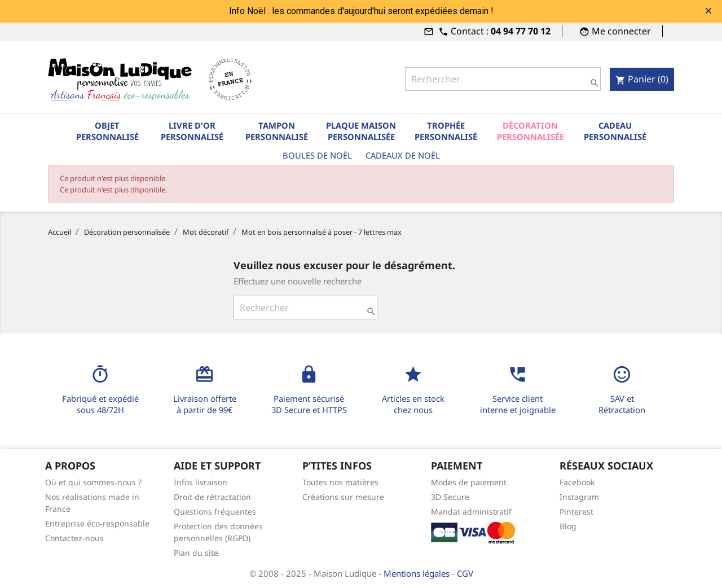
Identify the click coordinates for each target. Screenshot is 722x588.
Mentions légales (418, 573)
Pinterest (576, 512)
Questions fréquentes (215, 512)
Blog (568, 526)
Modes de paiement (469, 482)
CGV (465, 573)
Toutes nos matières (340, 482)
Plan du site (196, 553)
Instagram (579, 497)
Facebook (577, 482)
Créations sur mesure (343, 497)
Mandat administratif (471, 512)
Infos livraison (201, 482)
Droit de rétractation (212, 497)
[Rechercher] (503, 79)
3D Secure (450, 497)
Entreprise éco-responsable (97, 523)
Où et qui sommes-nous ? (93, 482)
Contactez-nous (74, 538)
